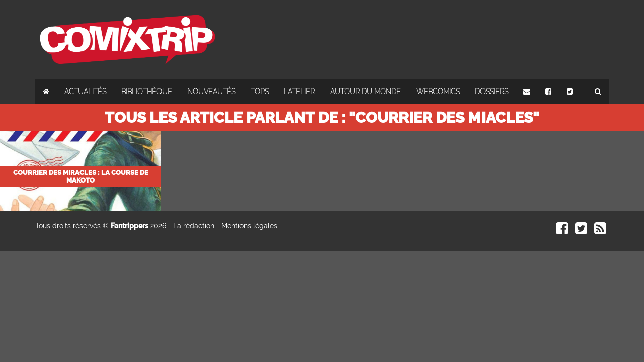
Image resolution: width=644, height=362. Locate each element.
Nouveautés (211, 92)
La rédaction (194, 226)
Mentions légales (249, 226)
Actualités (85, 92)
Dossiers (492, 92)
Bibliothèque (147, 92)
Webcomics (438, 92)
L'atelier (299, 92)
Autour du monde (366, 92)
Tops (260, 92)
